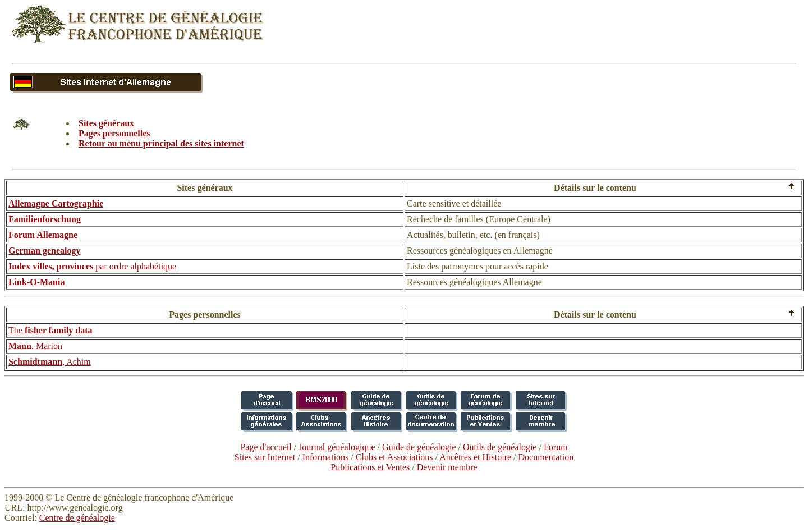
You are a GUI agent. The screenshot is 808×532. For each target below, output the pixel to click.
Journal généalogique (337, 447)
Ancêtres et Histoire (475, 457)
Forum (556, 447)
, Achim (50, 362)
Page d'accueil (266, 447)
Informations (326, 457)
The (50, 330)
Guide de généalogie (419, 447)
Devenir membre (447, 467)
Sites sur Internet (265, 457)
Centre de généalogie (77, 518)
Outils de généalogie (500, 447)
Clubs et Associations (394, 457)
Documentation (546, 457)
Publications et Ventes (370, 467)
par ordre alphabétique (92, 266)
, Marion (35, 346)
